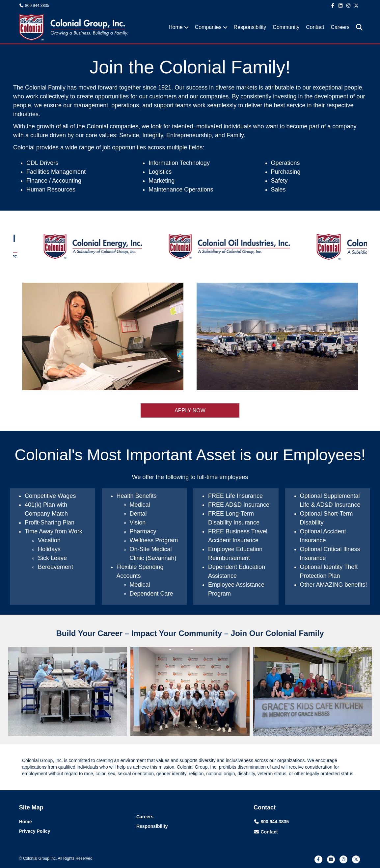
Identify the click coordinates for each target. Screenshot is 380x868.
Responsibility (250, 27)
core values (101, 135)
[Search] (357, 27)
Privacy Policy (35, 831)
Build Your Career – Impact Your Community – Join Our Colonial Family (190, 633)
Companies (208, 27)
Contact (315, 27)
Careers (340, 27)
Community (286, 27)
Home (176, 27)
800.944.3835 (37, 6)
